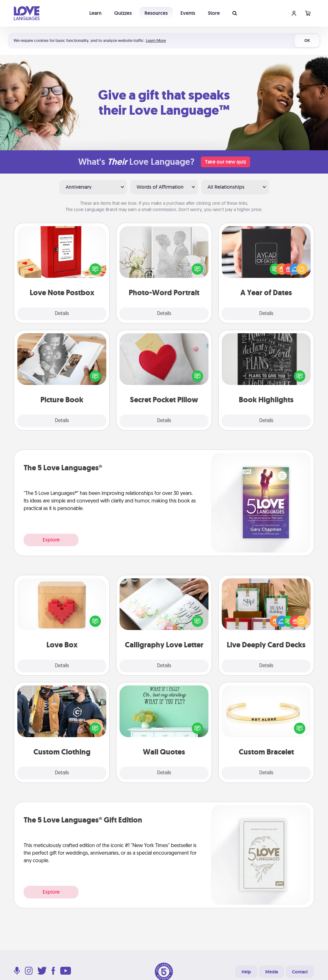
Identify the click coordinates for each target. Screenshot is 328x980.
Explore (51, 540)
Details (62, 314)
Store (214, 13)
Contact (300, 972)
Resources (156, 13)
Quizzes (123, 13)
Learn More (156, 40)
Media (272, 972)
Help (246, 972)
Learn (95, 13)
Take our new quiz (225, 162)
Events (188, 13)
